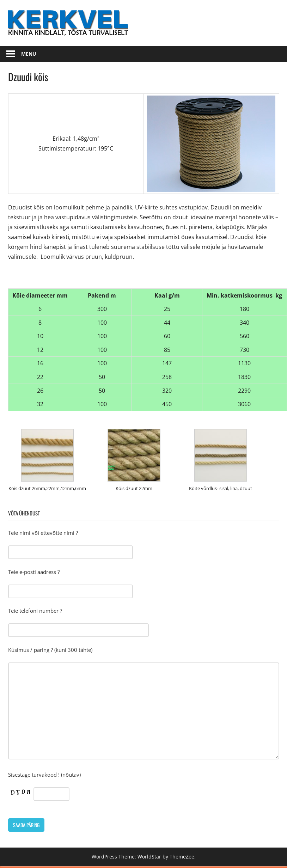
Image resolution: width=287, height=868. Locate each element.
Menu (29, 54)
